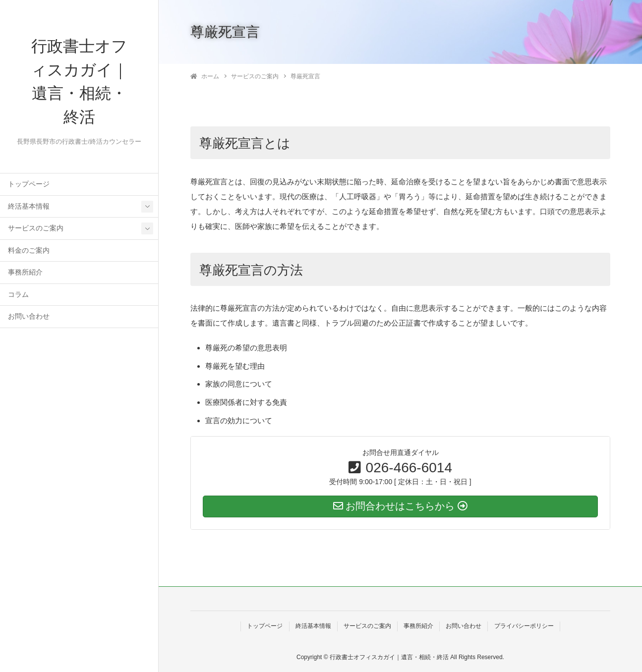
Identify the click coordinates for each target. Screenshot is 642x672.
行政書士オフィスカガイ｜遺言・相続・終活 (79, 82)
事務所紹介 (25, 273)
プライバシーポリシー (524, 626)
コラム (18, 296)
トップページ (29, 185)
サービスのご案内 (36, 229)
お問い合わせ (29, 317)
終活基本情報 (29, 207)
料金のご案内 (29, 252)
